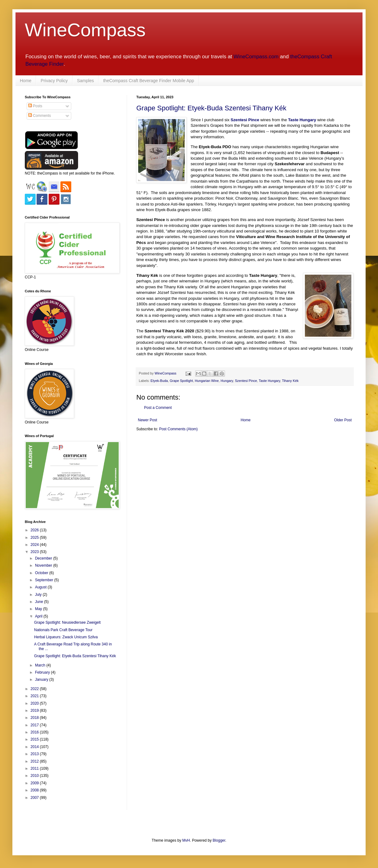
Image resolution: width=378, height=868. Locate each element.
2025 (35, 538)
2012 (35, 761)
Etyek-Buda (159, 381)
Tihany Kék (290, 381)
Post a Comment (158, 408)
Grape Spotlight (181, 381)
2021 (35, 696)
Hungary (227, 381)
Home (26, 81)
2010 (35, 776)
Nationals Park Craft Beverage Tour (63, 630)
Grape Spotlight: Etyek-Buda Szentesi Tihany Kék (211, 108)
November (44, 565)
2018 (35, 718)
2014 (35, 747)
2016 (35, 732)
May (39, 609)
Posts (35, 106)
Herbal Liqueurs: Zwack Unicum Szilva (66, 637)
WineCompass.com (256, 57)
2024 (35, 545)
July (39, 595)
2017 (35, 725)
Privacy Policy (54, 81)
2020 (35, 703)
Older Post (343, 420)
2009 (35, 783)
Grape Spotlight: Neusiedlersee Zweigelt (67, 622)
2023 (35, 552)
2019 (35, 711)
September (45, 580)
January (42, 680)
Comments (40, 116)
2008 (35, 790)
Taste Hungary (269, 381)
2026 (35, 530)
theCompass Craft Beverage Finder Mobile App (149, 81)
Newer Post (147, 420)
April (39, 616)
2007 (35, 798)
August (41, 587)
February (43, 672)
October (42, 573)
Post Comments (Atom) (178, 429)
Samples (86, 81)
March (41, 665)
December (44, 558)
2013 (35, 754)
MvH (186, 840)
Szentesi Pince (246, 381)
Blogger (219, 840)
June (40, 602)
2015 (35, 739)
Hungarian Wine (207, 381)
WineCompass (85, 30)
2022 (35, 689)
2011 (35, 768)
